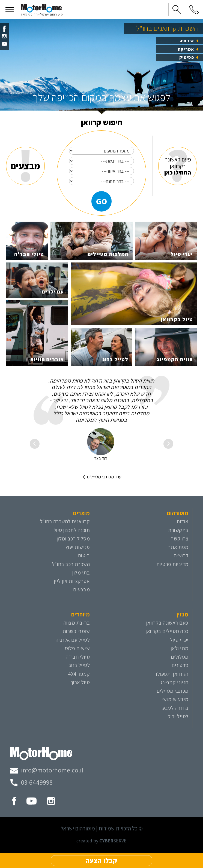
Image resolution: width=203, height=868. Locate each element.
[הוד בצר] (101, 442)
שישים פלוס (77, 648)
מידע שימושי (175, 699)
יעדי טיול (179, 640)
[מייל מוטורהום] (47, 770)
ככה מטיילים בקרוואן (167, 631)
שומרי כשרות (76, 631)
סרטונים (180, 665)
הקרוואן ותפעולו (172, 674)
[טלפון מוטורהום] (31, 783)
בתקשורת (178, 530)
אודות (183, 521)
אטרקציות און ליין (72, 581)
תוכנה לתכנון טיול (72, 530)
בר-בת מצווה (77, 623)
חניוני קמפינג (174, 682)
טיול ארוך (80, 682)
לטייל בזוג (79, 665)
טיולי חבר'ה (78, 657)
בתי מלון (81, 573)
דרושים (181, 555)
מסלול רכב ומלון (73, 539)
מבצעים (81, 589)
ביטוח (84, 555)
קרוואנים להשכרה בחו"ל (65, 521)
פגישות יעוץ (78, 547)
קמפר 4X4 (79, 674)
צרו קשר (180, 539)
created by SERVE (101, 841)
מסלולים (180, 657)
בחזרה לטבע (175, 708)
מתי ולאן (180, 648)
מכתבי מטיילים (173, 691)
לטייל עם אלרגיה (73, 640)
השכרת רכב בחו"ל (71, 564)
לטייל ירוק (178, 716)
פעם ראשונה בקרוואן (167, 623)
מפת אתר (178, 547)
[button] (10, 10)
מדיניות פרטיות (172, 564)
